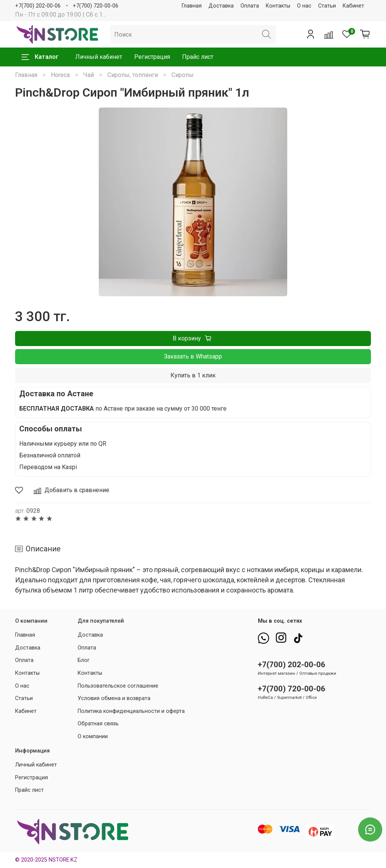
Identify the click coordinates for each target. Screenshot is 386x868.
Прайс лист (198, 57)
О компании (93, 736)
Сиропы (183, 75)
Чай (89, 75)
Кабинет (353, 6)
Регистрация (152, 57)
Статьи (327, 6)
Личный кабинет (99, 57)
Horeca (60, 75)
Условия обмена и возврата (114, 698)
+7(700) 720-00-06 (96, 6)
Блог (84, 660)
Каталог (40, 57)
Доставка (221, 6)
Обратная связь (98, 724)
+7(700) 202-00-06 (38, 6)
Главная (192, 6)
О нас (304, 6)
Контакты (278, 6)
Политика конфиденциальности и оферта (131, 711)
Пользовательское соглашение (118, 686)
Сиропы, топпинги (133, 75)
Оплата (250, 6)
